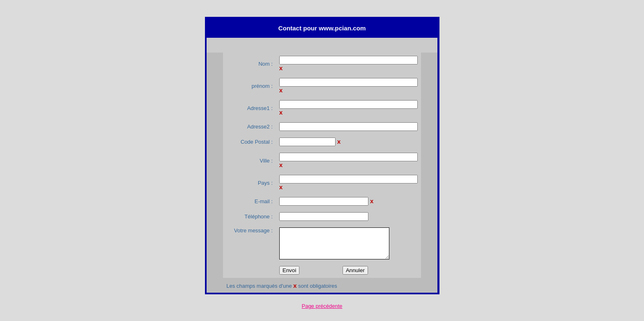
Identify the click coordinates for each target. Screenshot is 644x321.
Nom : (266, 64)
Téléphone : (259, 217)
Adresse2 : (260, 127)
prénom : (262, 86)
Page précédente (322, 306)
